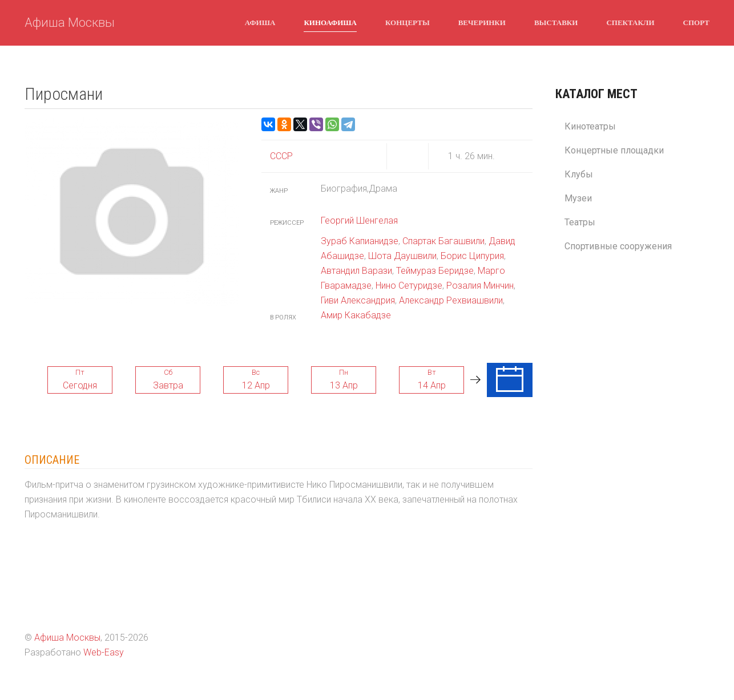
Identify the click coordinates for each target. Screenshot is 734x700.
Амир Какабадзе (356, 315)
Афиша (260, 22)
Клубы (579, 174)
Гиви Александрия (358, 300)
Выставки (556, 22)
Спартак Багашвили (443, 241)
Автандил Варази (356, 271)
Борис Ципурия (472, 256)
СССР (281, 156)
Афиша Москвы (70, 23)
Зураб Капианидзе (360, 241)
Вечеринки (482, 22)
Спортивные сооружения (618, 246)
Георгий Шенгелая (359, 220)
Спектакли (630, 22)
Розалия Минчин (480, 286)
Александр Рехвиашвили (451, 300)
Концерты (408, 22)
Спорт (696, 22)
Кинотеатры (590, 126)
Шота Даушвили (402, 256)
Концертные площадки (614, 150)
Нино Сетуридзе (409, 286)
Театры (580, 222)
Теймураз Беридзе (435, 271)
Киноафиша (330, 22)
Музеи (578, 198)
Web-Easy (104, 652)
